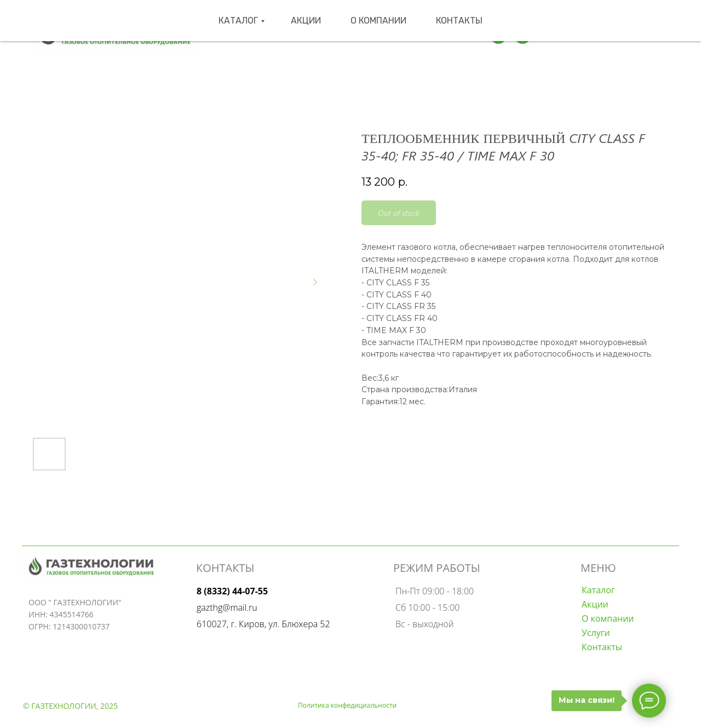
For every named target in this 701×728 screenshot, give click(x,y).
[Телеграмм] (498, 36)
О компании (371, 36)
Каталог (265, 36)
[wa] (522, 36)
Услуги (596, 633)
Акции (317, 36)
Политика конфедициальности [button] (347, 705)
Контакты (433, 36)
